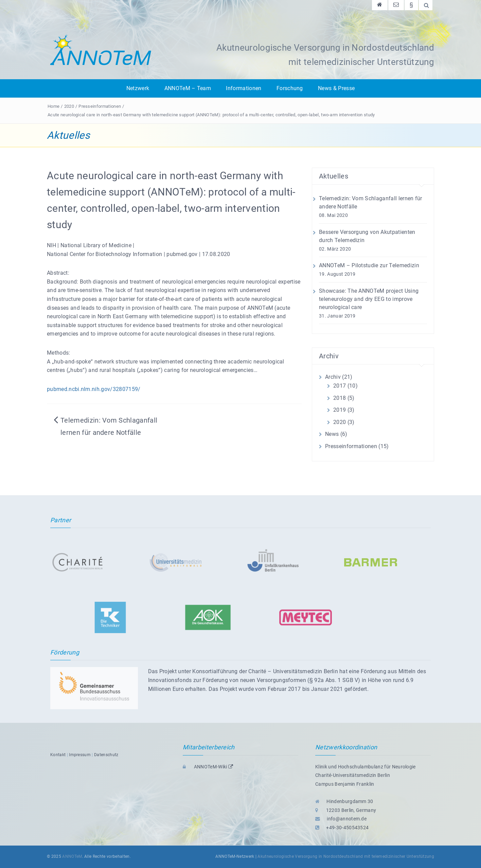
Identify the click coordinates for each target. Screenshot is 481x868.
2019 (340, 410)
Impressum (80, 755)
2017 (340, 386)
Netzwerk (138, 88)
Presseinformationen (100, 106)
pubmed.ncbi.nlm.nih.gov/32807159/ (94, 389)
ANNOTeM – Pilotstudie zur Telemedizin (369, 265)
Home (54, 106)
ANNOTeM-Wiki (208, 767)
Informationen (244, 88)
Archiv (333, 377)
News (332, 434)
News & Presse (336, 88)
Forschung (290, 88)
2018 (340, 398)
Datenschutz (106, 755)
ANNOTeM (72, 856)
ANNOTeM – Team (188, 88)
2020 (69, 106)
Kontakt (58, 755)
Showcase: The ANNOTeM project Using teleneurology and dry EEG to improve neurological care (369, 299)
